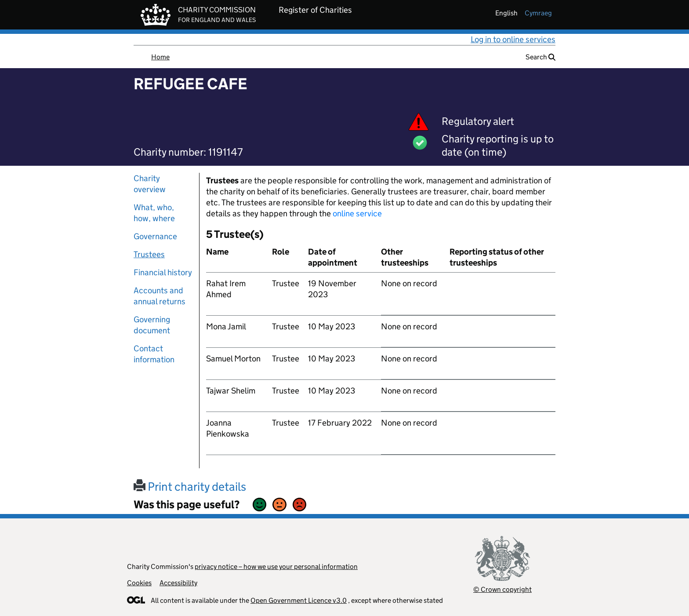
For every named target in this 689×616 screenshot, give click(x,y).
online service (357, 213)
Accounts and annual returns (160, 296)
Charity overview (150, 184)
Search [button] (540, 57)
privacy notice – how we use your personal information (276, 567)
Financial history (163, 272)
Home (160, 57)
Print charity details (190, 487)
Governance (155, 236)
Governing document (152, 325)
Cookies (139, 583)
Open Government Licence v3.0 (299, 600)
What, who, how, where (154, 213)
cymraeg (538, 13)
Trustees (149, 254)
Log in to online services (513, 39)
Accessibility (178, 583)
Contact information (154, 354)
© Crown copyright (502, 589)
